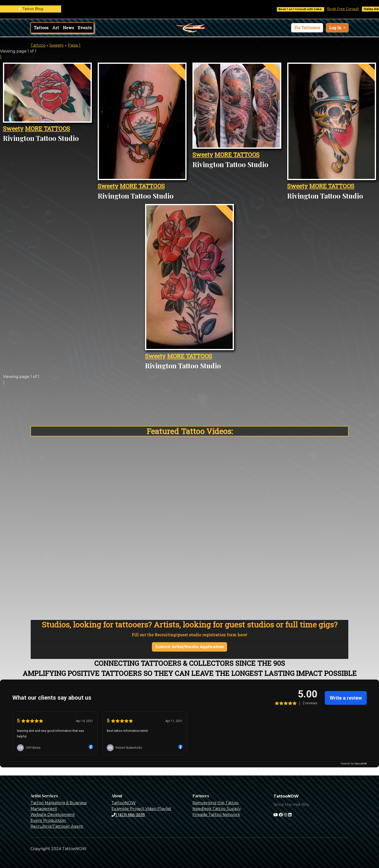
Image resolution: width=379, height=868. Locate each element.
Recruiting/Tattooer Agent (57, 826)
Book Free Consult (347, 9)
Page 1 (74, 45)
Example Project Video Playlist (141, 809)
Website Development (53, 815)
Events (85, 28)
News (68, 28)
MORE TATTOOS (47, 129)
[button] (307, 28)
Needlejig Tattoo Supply (217, 809)
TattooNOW (124, 803)
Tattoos (41, 28)
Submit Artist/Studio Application (189, 647)
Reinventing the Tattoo (216, 803)
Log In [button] (336, 28)
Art (56, 28)
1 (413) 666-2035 (128, 815)
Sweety (57, 45)
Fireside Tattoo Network (216, 815)
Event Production (48, 821)
